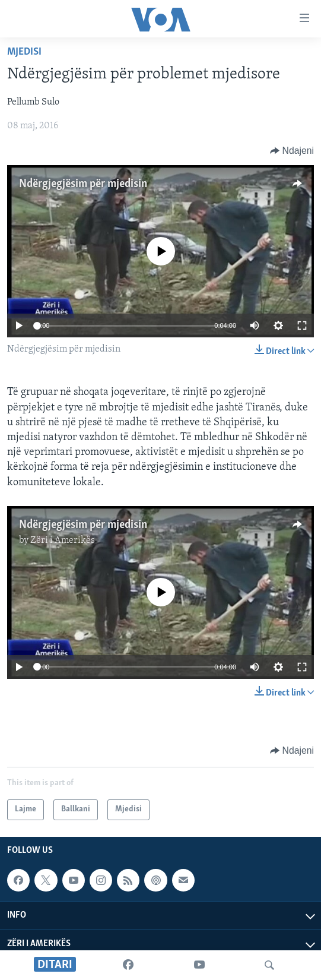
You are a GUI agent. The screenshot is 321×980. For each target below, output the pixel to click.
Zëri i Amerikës (63, 540)
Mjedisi (24, 52)
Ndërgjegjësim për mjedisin (83, 184)
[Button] (292, 151)
